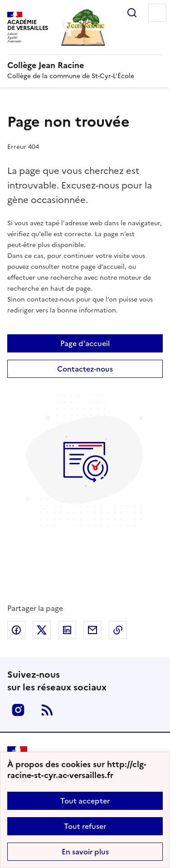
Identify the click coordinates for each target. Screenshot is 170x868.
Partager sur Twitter (42, 630)
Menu (157, 13)
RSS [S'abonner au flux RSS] (47, 710)
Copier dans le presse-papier (118, 630)
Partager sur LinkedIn (67, 630)
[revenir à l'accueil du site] (85, 65)
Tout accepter (85, 801)
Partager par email (92, 630)
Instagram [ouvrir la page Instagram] (18, 710)
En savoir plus (85, 852)
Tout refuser (85, 826)
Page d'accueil (85, 343)
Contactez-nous (85, 369)
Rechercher (132, 13)
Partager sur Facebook (16, 630)
